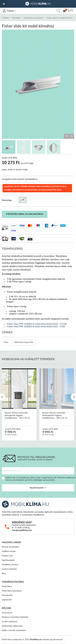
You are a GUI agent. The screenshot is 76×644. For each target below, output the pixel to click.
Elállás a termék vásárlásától (14, 630)
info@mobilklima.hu (22, 530)
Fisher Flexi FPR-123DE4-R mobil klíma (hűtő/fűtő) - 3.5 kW (37, 324)
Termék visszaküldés (10, 547)
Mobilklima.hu (36, 640)
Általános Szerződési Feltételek (15, 617)
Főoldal (6, 18)
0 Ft (68, 11)
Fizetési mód (7, 556)
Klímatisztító (7, 595)
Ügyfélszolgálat (8, 560)
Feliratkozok (38, 488)
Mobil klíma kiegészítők (24, 342)
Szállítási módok (9, 551)
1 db (22, 200)
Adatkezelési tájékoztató (12, 626)
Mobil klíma (7, 587)
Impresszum (7, 613)
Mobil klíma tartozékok (33, 18)
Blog (4, 574)
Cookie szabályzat (9, 622)
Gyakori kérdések (9, 569)
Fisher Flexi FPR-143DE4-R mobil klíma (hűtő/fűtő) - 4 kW (36, 327)
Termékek (16, 18)
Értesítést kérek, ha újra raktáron (25, 214)
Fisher (6, 342)
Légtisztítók (7, 600)
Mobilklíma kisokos (10, 565)
